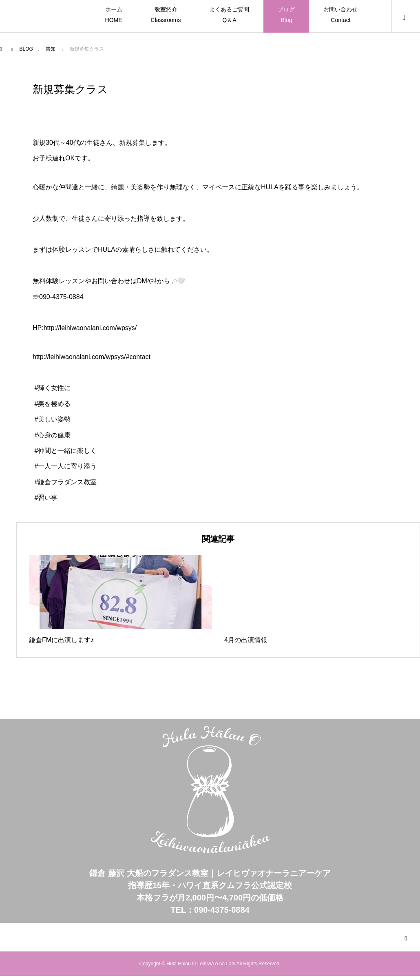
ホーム (114, 16)
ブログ (286, 16)
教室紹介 (166, 16)
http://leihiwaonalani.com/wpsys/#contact (92, 357)
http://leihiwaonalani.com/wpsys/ (90, 328)
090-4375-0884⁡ (61, 297)
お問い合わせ (340, 16)
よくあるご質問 (229, 16)
